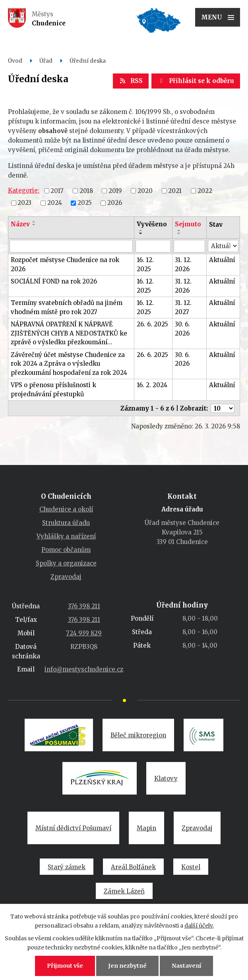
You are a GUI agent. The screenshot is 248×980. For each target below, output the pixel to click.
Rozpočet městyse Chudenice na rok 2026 (65, 264)
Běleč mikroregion (138, 735)
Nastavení (186, 966)
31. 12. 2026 (183, 264)
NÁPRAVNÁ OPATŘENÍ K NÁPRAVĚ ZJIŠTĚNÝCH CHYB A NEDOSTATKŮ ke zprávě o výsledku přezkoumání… (69, 333)
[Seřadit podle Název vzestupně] (34, 222)
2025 (85, 203)
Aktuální (222, 260)
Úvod (15, 61)
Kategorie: (24, 190)
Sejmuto (188, 224)
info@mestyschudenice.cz (84, 669)
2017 (57, 190)
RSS (131, 81)
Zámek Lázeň (124, 891)
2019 (115, 190)
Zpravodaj (66, 577)
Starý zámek (67, 867)
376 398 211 (84, 606)
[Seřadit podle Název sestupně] (34, 225)
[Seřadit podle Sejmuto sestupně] (179, 233)
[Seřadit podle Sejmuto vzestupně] (179, 230)
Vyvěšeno (152, 224)
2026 (115, 203)
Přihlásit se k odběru (196, 81)
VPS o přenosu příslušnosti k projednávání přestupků (53, 390)
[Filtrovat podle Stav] (223, 246)
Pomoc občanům (66, 550)
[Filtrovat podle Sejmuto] (189, 246)
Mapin (146, 828)
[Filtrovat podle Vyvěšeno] (153, 246)
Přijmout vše (65, 966)
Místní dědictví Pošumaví (73, 828)
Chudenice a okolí (66, 509)
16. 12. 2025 (145, 264)
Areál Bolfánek (133, 867)
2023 (24, 203)
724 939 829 (84, 633)
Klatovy (166, 778)
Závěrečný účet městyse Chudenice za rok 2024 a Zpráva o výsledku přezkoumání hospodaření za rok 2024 (69, 364)
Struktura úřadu (66, 523)
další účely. (199, 926)
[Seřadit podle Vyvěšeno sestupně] (141, 233)
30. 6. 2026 (182, 329)
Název (20, 224)
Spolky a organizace (66, 563)
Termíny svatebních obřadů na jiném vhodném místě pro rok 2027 (67, 307)
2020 (145, 190)
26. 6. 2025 (152, 324)
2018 (86, 190)
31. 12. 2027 (183, 307)
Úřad (46, 61)
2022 (205, 190)
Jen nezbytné (127, 966)
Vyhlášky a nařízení (66, 536)
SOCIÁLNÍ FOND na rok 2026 (54, 281)
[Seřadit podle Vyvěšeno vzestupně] (141, 230)
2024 (55, 203)
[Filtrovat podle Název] (71, 246)
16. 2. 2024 (152, 385)
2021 (175, 190)
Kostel (191, 867)
